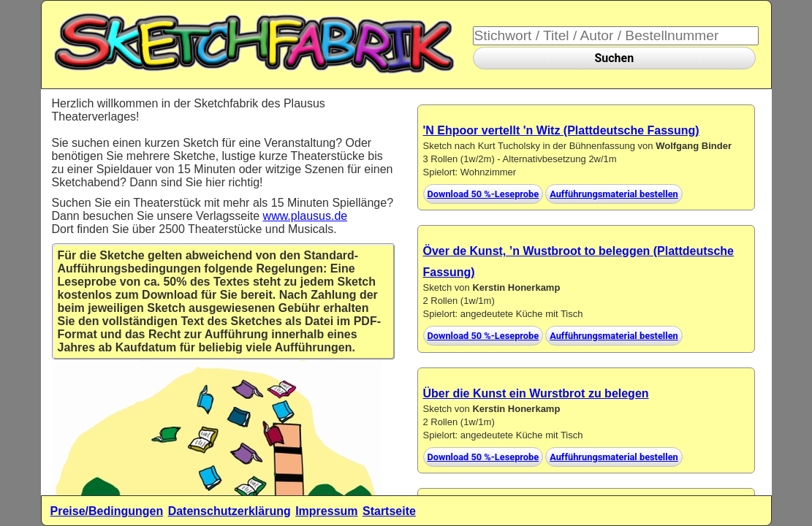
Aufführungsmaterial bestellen (614, 194)
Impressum (326, 511)
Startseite (389, 511)
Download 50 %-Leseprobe (483, 194)
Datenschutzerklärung (229, 511)
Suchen (614, 58)
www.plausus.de (306, 216)
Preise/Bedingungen (107, 511)
